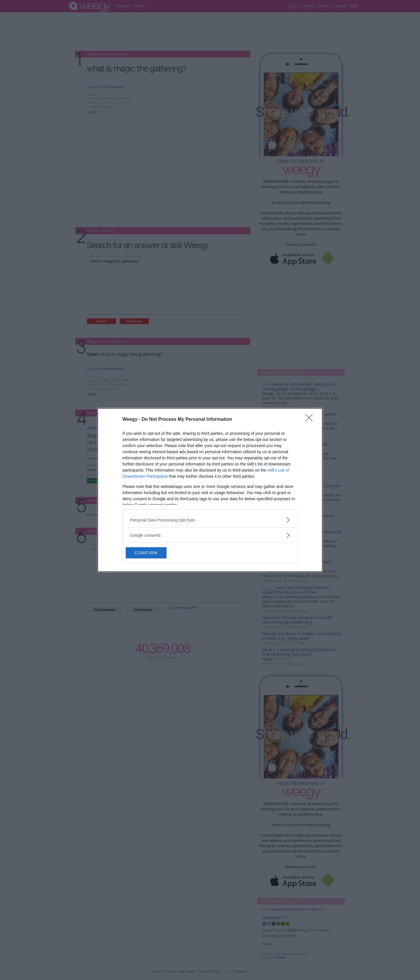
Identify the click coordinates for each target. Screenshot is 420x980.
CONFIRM (153, 553)
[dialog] (210, 490)
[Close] (311, 419)
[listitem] (210, 520)
